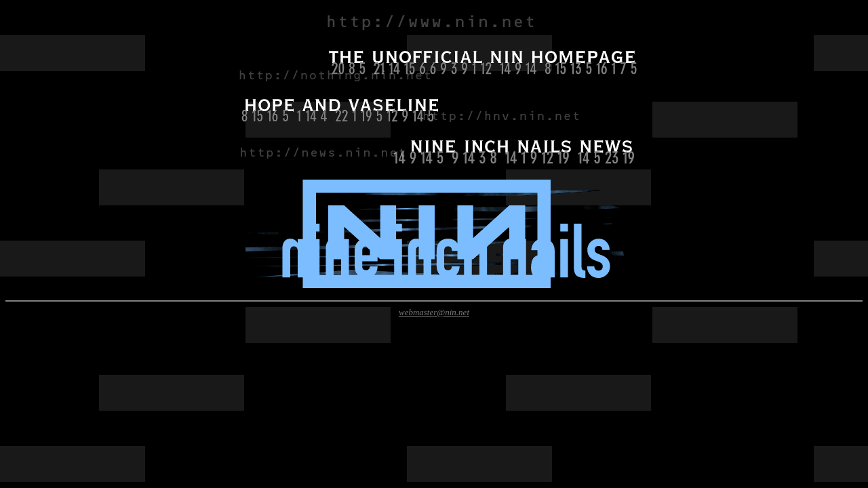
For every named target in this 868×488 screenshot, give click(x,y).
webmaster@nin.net (434, 312)
